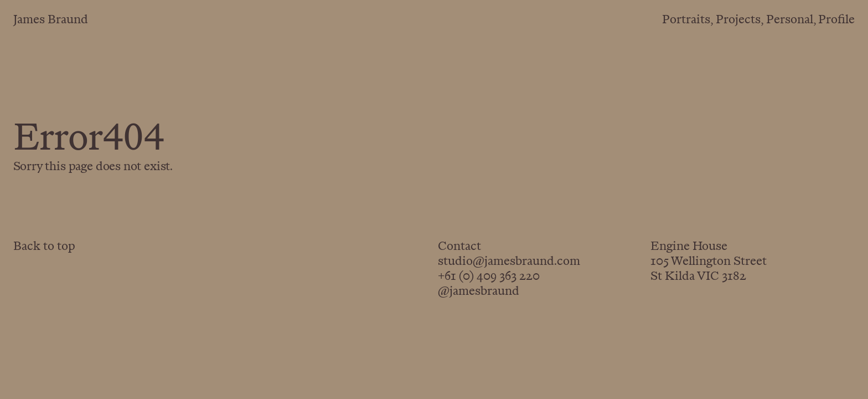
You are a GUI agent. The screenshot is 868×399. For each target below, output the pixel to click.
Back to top (44, 247)
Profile (836, 21)
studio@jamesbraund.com (509, 262)
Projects (738, 21)
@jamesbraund (479, 292)
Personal (790, 21)
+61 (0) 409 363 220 (489, 277)
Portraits (686, 21)
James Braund (51, 21)
